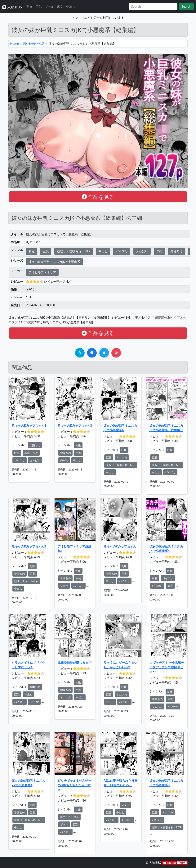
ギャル (49, 7)
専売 (159, 251)
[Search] (153, 7)
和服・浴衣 (31, 453)
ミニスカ (122, 457)
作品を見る (98, 197)
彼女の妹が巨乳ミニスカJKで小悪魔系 (54, 262)
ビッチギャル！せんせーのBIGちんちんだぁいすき (74, 785)
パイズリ (122, 251)
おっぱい (142, 251)
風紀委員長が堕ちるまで (74, 663)
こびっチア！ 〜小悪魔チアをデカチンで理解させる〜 (167, 667)
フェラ (64, 586)
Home (15, 44)
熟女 (29, 7)
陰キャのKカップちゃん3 (75, 425)
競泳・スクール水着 (26, 581)
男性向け (176, 251)
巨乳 (39, 7)
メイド (125, 805)
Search (186, 7)
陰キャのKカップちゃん (120, 546)
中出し (71, 7)
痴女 (60, 7)
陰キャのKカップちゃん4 (29, 425)
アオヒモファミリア (42, 272)
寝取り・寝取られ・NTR (74, 251)
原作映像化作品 (34, 44)
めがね (64, 460)
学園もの (35, 445)
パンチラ (173, 706)
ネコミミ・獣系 (69, 817)
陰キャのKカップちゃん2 (29, 546)
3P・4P (34, 702)
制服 (32, 251)
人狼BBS (12, 7)
